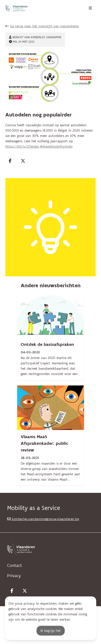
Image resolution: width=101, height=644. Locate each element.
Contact (14, 566)
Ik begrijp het (50, 631)
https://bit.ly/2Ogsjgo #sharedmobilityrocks (39, 146)
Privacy (14, 576)
